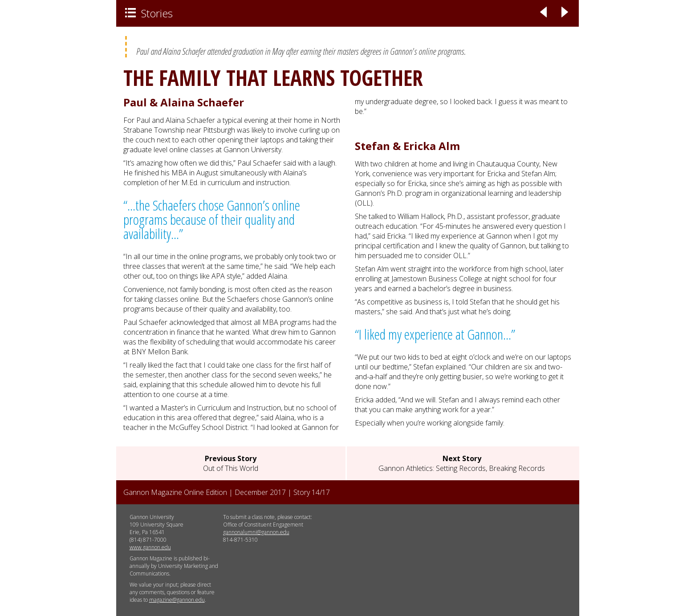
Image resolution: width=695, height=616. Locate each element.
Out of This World (231, 463)
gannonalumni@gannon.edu (256, 532)
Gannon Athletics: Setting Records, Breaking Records (462, 463)
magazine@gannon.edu (177, 600)
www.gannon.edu (150, 547)
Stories (149, 13)
